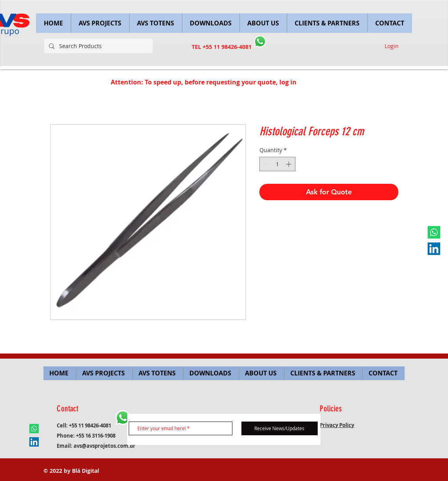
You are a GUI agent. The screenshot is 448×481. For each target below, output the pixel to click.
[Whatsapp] (434, 232)
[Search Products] (98, 46)
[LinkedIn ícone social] (434, 249)
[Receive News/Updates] (280, 428)
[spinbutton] (277, 164)
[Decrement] (265, 164)
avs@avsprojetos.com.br (104, 446)
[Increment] (289, 164)
